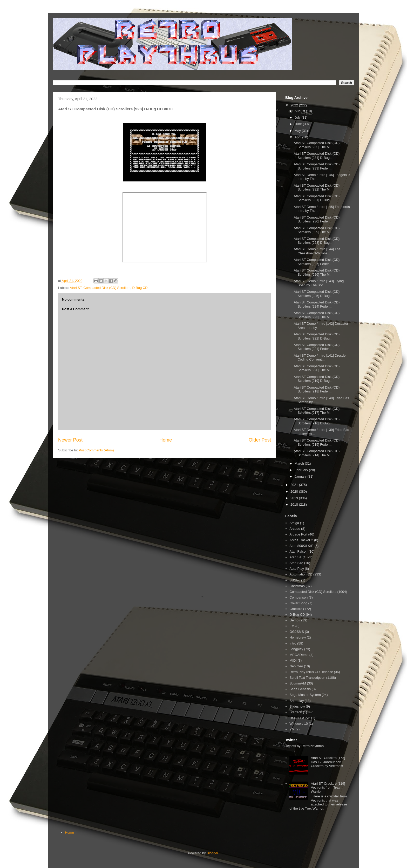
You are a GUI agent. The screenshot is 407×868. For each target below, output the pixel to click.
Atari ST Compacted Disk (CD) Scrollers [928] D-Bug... (317, 241)
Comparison (299, 597)
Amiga (294, 523)
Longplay (296, 649)
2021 (295, 485)
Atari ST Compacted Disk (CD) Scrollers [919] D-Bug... (317, 379)
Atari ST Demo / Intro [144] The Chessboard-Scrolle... (317, 251)
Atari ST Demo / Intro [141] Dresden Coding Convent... (320, 358)
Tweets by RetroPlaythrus (304, 746)
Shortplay (297, 701)
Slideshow (297, 706)
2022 (295, 105)
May (298, 131)
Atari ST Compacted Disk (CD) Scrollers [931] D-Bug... (317, 198)
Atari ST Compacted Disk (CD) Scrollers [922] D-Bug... (317, 336)
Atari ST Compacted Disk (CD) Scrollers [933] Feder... (317, 166)
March (300, 463)
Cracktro (296, 609)
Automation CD (301, 574)
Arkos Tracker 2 (301, 540)
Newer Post (70, 440)
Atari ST (76, 288)
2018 (295, 504)
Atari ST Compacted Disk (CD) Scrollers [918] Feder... (317, 389)
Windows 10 (299, 724)
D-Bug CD (140, 288)
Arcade (295, 529)
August (300, 111)
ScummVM (298, 683)
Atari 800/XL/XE (301, 546)
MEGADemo (299, 655)
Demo (294, 620)
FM (292, 626)
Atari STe (296, 563)
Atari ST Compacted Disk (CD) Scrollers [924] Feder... (317, 304)
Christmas (297, 586)
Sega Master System (305, 695)
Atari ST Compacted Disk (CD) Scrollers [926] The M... (317, 272)
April (299, 137)
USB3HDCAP (300, 718)
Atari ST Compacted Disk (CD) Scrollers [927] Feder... (317, 262)
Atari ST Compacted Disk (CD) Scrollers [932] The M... (317, 188)
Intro (293, 643)
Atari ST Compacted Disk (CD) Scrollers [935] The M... (317, 145)
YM (292, 729)
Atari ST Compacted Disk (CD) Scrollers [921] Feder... (317, 347)
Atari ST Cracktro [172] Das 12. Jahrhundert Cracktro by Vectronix (328, 762)
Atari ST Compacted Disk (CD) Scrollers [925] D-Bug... (317, 294)
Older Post (260, 440)
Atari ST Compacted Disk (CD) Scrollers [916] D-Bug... (317, 421)
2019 (295, 498)
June (299, 124)
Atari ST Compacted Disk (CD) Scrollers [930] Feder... (317, 219)
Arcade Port (298, 534)
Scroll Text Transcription (307, 678)
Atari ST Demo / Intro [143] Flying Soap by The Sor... (319, 283)
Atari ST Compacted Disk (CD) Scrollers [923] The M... (317, 315)
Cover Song (298, 603)
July (298, 117)
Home (166, 440)
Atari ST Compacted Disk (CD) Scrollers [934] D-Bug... (317, 156)
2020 (295, 491)
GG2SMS (297, 632)
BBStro (295, 580)
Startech (296, 712)
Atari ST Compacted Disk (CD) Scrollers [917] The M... (317, 411)
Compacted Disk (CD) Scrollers (107, 288)
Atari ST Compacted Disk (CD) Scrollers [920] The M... (317, 368)
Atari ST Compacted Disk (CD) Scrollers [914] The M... (317, 453)
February (302, 470)
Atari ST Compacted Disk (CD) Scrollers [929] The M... (317, 230)
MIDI (293, 660)
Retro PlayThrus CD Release (311, 672)
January (301, 476)
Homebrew (298, 637)
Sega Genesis (300, 689)
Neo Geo (296, 666)
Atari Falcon (298, 551)
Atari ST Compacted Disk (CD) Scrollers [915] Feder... (317, 442)
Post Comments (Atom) (96, 450)
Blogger (212, 853)
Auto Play (297, 569)
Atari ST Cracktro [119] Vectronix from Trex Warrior (328, 788)
